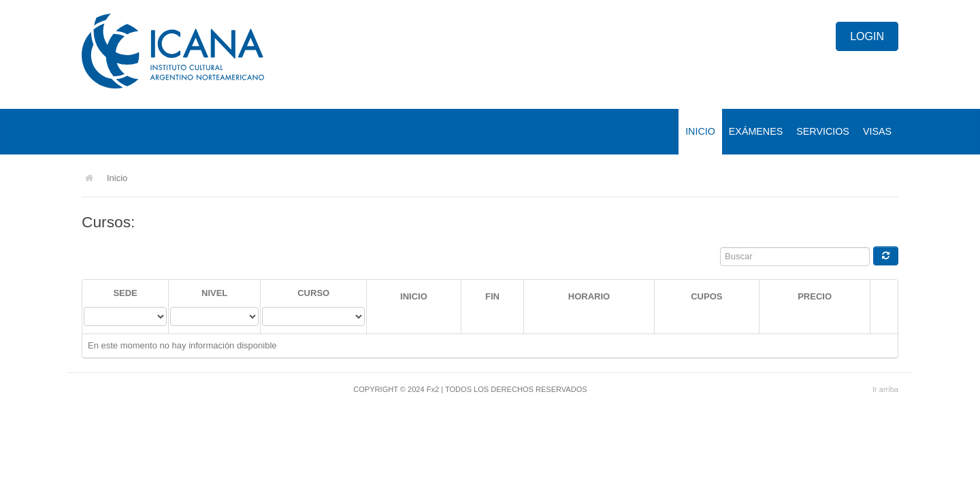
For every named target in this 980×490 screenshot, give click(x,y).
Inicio (700, 131)
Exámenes (756, 131)
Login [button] (867, 36)
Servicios (823, 131)
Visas (877, 131)
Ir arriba (885, 389)
